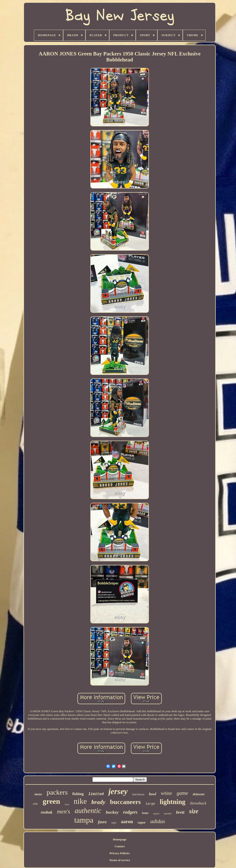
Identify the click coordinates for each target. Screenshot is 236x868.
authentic (88, 811)
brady (99, 802)
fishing (78, 794)
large (150, 804)
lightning (173, 802)
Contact (120, 846)
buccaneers (125, 802)
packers (57, 792)
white (167, 793)
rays (114, 823)
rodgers (130, 812)
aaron (127, 822)
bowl (152, 794)
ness (67, 804)
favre (102, 822)
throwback (198, 803)
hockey (112, 812)
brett (180, 812)
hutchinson (138, 794)
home (145, 813)
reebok (47, 812)
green (51, 801)
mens (38, 794)
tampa (84, 820)
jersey (118, 791)
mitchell (168, 814)
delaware (199, 794)
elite (35, 804)
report (156, 813)
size (194, 811)
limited (96, 794)
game (182, 793)
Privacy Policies (120, 853)
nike (80, 801)
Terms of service (120, 860)
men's (63, 812)
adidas (158, 821)
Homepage (119, 839)
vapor (142, 822)
